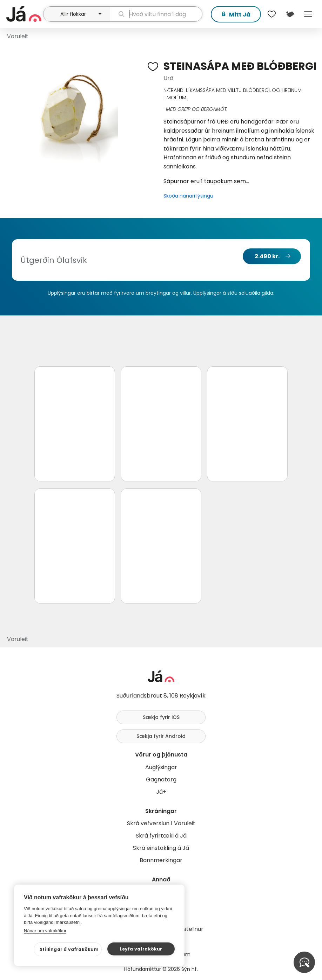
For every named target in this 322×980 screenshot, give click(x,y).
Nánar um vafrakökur (45, 931)
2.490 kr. (267, 256)
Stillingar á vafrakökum (69, 949)
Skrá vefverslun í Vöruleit (161, 823)
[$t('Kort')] (290, 14)
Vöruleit (18, 36)
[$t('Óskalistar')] (271, 14)
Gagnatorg (161, 779)
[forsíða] (24, 14)
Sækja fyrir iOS (161, 717)
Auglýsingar (161, 767)
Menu (308, 14)
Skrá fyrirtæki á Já (161, 836)
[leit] (156, 14)
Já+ (161, 792)
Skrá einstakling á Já (161, 848)
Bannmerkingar (161, 860)
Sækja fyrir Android (161, 736)
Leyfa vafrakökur (141, 949)
